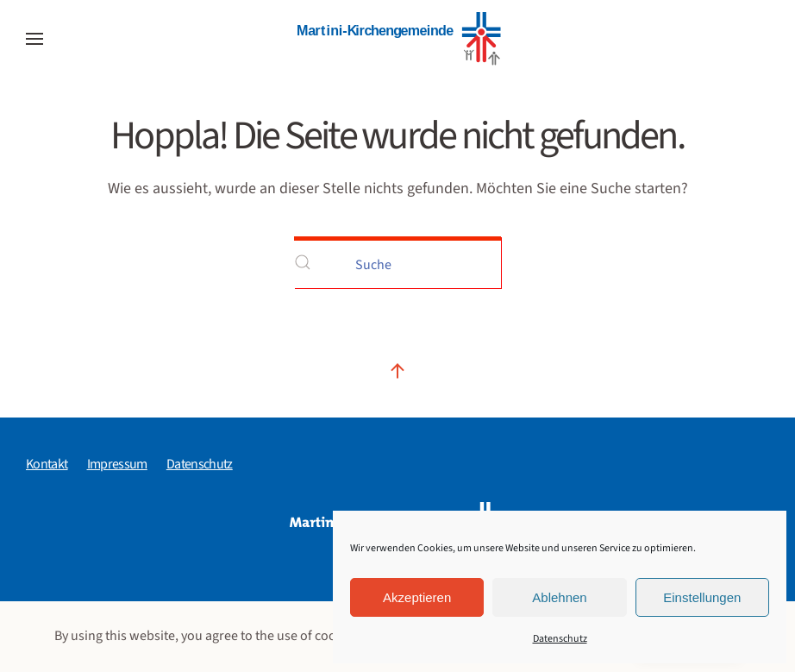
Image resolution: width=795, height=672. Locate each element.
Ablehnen (559, 597)
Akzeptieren (417, 597)
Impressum (117, 464)
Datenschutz (560, 639)
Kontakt (47, 464)
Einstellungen (702, 597)
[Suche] (397, 262)
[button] (34, 39)
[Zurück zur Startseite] (397, 39)
